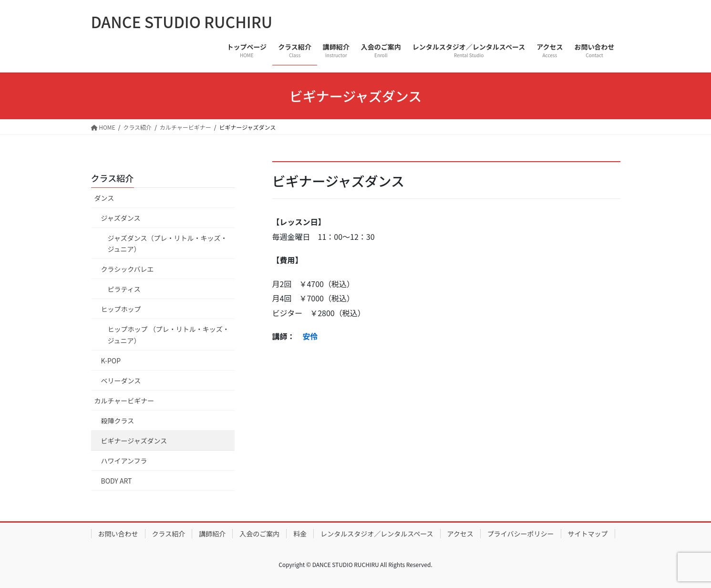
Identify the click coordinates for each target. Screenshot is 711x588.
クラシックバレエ (128, 269)
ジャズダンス (124, 218)
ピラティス (124, 289)
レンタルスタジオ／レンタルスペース (377, 534)
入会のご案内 (259, 534)
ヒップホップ (121, 309)
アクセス (460, 534)
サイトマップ (588, 534)
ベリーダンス (121, 381)
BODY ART (117, 481)
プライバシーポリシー (521, 534)
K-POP (111, 361)
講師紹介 (212, 534)
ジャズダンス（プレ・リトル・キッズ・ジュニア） (168, 243)
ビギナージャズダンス (134, 441)
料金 (300, 534)
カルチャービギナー (124, 401)
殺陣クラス (118, 421)
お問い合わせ (118, 534)
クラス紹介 (113, 178)
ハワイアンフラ (124, 461)
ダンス (104, 198)
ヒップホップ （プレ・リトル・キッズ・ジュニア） (169, 335)
